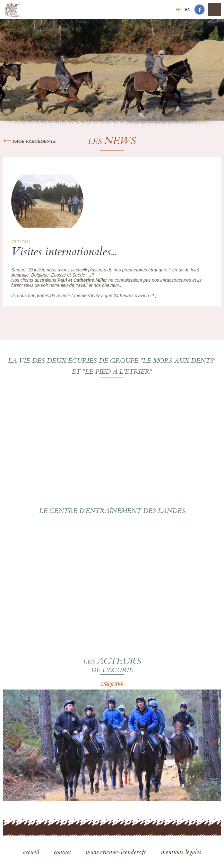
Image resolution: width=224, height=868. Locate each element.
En (188, 10)
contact (63, 853)
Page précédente (30, 142)
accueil (32, 853)
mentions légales (181, 853)
